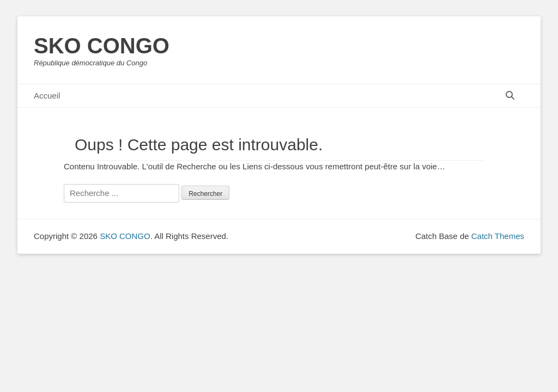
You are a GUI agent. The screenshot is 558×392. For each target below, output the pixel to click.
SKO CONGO (102, 46)
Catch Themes (498, 236)
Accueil (47, 96)
